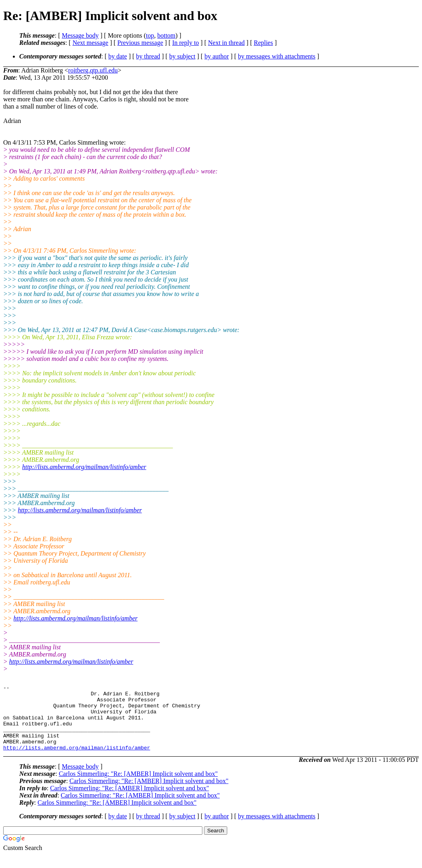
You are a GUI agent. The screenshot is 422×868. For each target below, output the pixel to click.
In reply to (186, 43)
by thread (148, 56)
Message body (80, 35)
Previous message (140, 43)
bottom (166, 35)
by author (217, 56)
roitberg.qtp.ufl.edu (93, 70)
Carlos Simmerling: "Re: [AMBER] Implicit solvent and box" (138, 787)
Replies (263, 43)
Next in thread (226, 43)
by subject (182, 56)
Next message (90, 43)
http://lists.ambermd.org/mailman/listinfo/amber (84, 467)
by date (118, 56)
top (150, 35)
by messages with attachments (277, 56)
